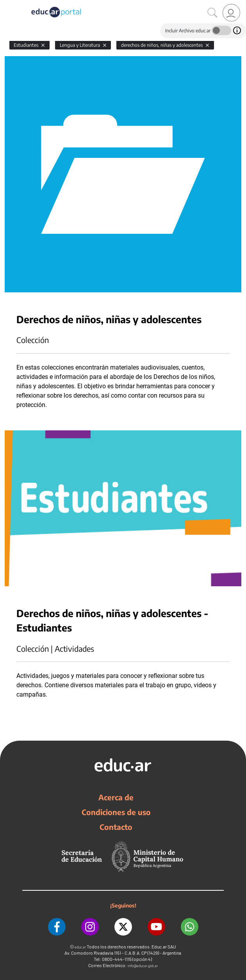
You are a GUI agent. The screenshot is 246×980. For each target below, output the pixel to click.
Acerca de (116, 797)
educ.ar (80, 947)
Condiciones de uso (116, 812)
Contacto (116, 827)
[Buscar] (212, 13)
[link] (231, 13)
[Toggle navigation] (7, 4)
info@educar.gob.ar (143, 966)
